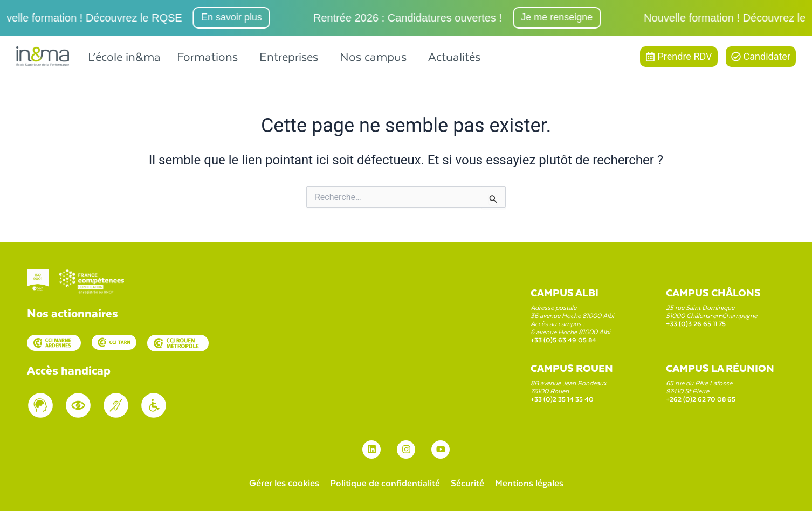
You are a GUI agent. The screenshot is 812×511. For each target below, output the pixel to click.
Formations (207, 56)
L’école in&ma (124, 56)
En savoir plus (236, 17)
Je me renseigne (561, 17)
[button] (210, 56)
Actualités (454, 56)
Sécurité (468, 482)
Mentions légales (530, 482)
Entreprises (289, 56)
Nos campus (373, 56)
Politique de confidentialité (384, 482)
